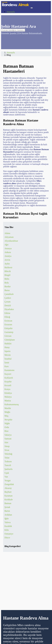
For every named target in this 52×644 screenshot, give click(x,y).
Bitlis (7, 279)
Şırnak (7, 507)
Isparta (7, 351)
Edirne (7, 313)
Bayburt (8, 492)
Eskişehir (9, 328)
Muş (6, 416)
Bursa (7, 290)
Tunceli (8, 465)
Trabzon (8, 461)
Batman (8, 503)
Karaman (8, 496)
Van (6, 477)
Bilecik (8, 271)
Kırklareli (9, 378)
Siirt (6, 442)
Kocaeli (8, 385)
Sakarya (8, 435)
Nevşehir (8, 420)
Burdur (8, 286)
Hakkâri (8, 344)
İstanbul (8, 359)
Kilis (7, 530)
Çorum (7, 302)
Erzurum (8, 325)
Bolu (7, 283)
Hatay (7, 347)
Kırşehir (8, 382)
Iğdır (7, 519)
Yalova (8, 522)
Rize (6, 431)
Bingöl (7, 275)
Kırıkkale (9, 500)
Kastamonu (9, 370)
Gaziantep (9, 332)
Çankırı (8, 298)
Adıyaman (9, 237)
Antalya (8, 256)
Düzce (7, 538)
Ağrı (6, 245)
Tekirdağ (8, 454)
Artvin (7, 260)
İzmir (7, 363)
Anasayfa (11, 12)
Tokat (7, 458)
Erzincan (8, 321)
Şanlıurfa (8, 469)
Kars (7, 366)
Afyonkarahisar (11, 241)
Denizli (8, 305)
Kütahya (8, 393)
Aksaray (8, 488)
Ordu (7, 427)
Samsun (8, 439)
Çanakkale (9, 294)
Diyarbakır (9, 309)
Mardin (8, 408)
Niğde (7, 423)
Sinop (7, 446)
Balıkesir (8, 267)
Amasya (8, 248)
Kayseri (8, 374)
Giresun (8, 336)
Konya (7, 389)
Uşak (7, 473)
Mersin (8, 355)
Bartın (7, 511)
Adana (7, 233)
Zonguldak (9, 484)
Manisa (8, 401)
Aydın (7, 264)
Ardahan (8, 515)
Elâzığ (7, 317)
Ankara (8, 252)
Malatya (8, 397)
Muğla (7, 412)
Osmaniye (9, 534)
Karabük (8, 526)
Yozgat (8, 480)
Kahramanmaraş (12, 404)
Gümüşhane (10, 340)
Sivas (7, 450)
